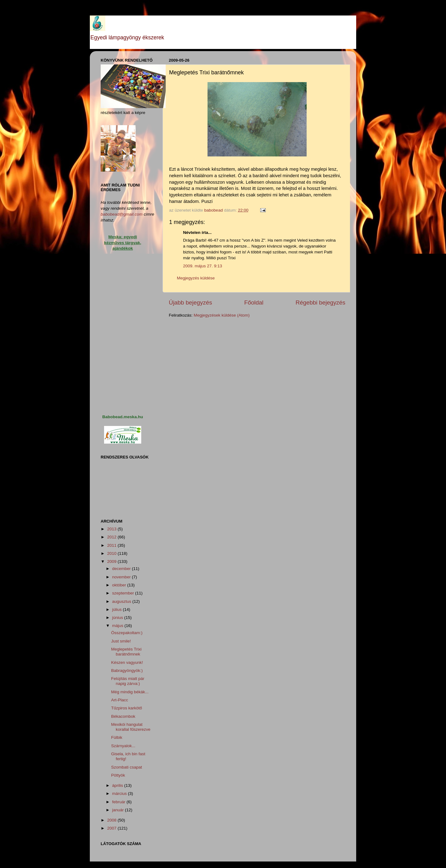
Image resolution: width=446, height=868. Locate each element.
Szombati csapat (127, 767)
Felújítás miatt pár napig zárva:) (128, 681)
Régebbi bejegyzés (320, 302)
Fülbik (117, 737)
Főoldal (254, 302)
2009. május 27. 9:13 (203, 266)
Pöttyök (118, 775)
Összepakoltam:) (127, 633)
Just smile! (121, 641)
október (120, 585)
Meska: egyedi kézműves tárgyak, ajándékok (123, 243)
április (118, 785)
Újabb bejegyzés (190, 302)
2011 (112, 545)
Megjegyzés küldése (196, 278)
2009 (112, 561)
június (118, 618)
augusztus (122, 601)
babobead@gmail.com (122, 214)
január (118, 810)
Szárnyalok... (123, 746)
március (120, 793)
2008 (112, 820)
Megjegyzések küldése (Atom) (222, 315)
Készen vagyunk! (127, 662)
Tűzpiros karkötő (127, 708)
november (122, 577)
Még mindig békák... (130, 692)
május (118, 626)
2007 (112, 828)
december (122, 569)
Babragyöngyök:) (127, 671)
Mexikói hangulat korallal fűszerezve (131, 727)
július (118, 609)
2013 (112, 529)
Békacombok (123, 716)
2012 (112, 537)
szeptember (124, 593)
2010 (112, 553)
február (119, 802)
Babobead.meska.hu (122, 417)
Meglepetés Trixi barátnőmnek (126, 652)
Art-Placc (120, 700)
